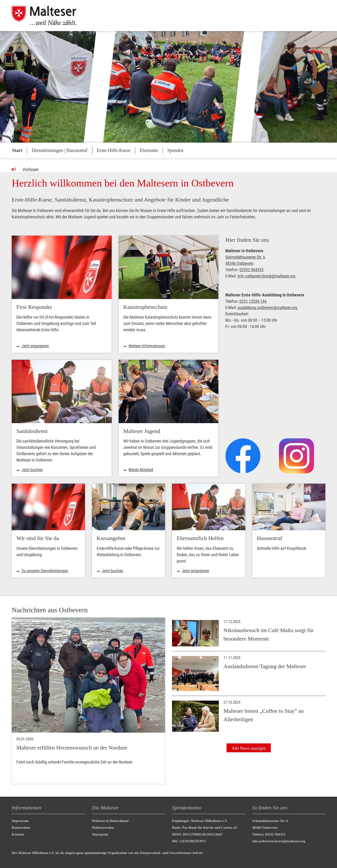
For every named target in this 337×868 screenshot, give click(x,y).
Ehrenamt (149, 150)
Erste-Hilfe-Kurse (114, 150)
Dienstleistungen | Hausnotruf (59, 150)
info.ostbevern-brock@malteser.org (266, 276)
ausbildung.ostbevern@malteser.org (267, 308)
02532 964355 (251, 270)
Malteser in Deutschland (110, 821)
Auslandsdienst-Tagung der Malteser (265, 666)
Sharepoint (100, 834)
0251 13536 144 (253, 301)
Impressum (20, 821)
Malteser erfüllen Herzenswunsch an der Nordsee (72, 748)
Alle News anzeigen (249, 748)
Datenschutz (21, 828)
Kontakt (18, 834)
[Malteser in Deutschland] (49, 16)
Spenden (175, 150)
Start (17, 150)
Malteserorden (103, 828)
